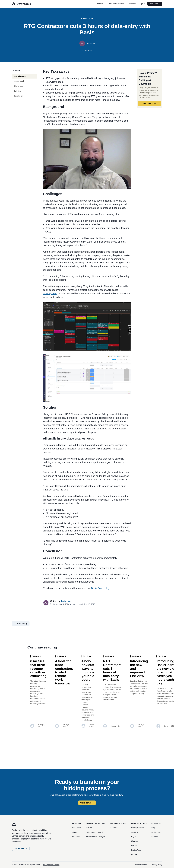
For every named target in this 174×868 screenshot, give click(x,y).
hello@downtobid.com (51, 865)
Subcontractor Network (95, 832)
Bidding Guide (157, 832)
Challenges (18, 86)
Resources (132, 4)
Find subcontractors (117, 4)
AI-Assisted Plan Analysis (96, 837)
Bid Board (114, 828)
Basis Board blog (100, 588)
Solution (17, 91)
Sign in (142, 4)
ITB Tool (89, 828)
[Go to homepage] (25, 4)
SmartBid (135, 832)
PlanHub (135, 841)
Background (19, 81)
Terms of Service (140, 865)
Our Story (76, 837)
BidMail (134, 846)
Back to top (21, 623)
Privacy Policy (157, 865)
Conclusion (19, 96)
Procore (134, 854)
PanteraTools (136, 850)
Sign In (75, 832)
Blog (153, 828)
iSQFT (134, 837)
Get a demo (155, 4)
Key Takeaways (20, 76)
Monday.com (50, 293)
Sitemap (155, 837)
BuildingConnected (138, 828)
